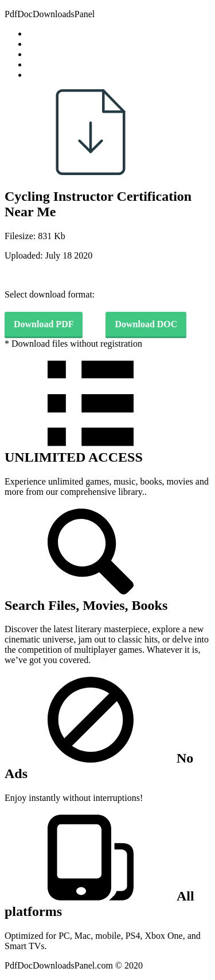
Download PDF (44, 324)
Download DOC (146, 324)
